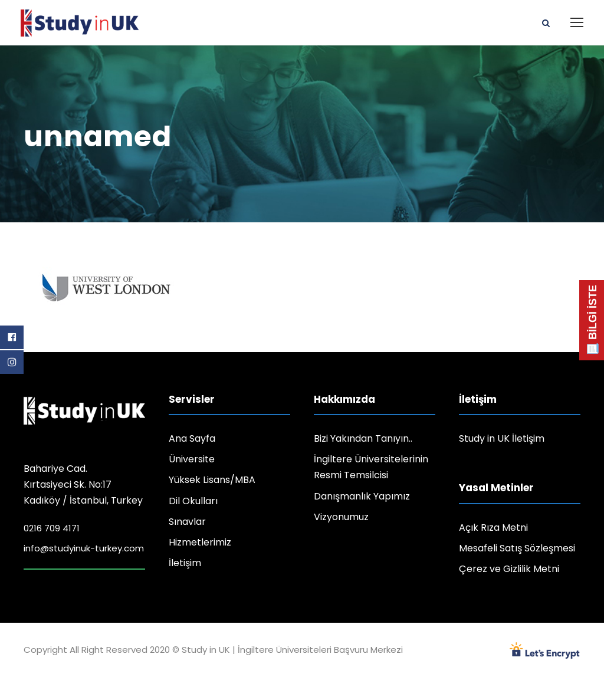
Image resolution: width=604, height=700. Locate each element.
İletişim (185, 563)
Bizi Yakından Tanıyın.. (363, 438)
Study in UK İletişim (502, 438)
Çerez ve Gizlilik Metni (509, 569)
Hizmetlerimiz (200, 542)
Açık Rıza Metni (493, 528)
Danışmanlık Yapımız (362, 496)
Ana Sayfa (192, 438)
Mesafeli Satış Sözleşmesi (517, 548)
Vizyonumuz (341, 517)
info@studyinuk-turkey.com (84, 548)
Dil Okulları (193, 501)
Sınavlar (187, 522)
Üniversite (192, 459)
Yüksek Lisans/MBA (212, 480)
